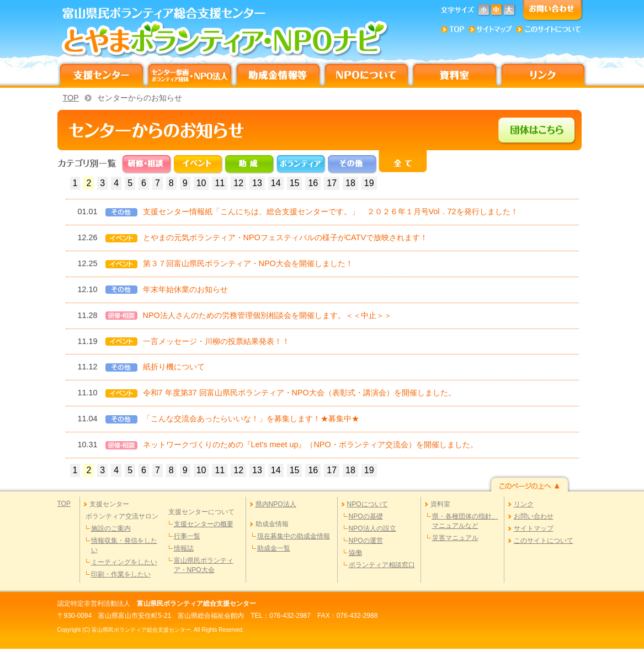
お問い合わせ (534, 516)
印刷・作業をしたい (121, 574)
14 (276, 183)
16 (313, 183)
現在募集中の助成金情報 (294, 536)
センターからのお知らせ (140, 98)
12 (238, 183)
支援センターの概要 (204, 524)
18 (350, 183)
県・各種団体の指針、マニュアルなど (465, 521)
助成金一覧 (274, 548)
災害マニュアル (455, 538)
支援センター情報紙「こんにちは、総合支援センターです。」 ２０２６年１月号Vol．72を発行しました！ (331, 211)
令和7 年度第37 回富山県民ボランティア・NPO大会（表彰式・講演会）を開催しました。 (299, 393)
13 (257, 183)
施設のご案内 (111, 528)
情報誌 (184, 548)
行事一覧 (187, 536)
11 (220, 183)
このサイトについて (544, 541)
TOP (71, 98)
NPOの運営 (366, 541)
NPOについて (368, 504)
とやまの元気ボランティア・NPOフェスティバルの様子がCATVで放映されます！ (286, 237)
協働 (355, 553)
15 (295, 183)
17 (332, 183)
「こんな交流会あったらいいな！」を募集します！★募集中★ (251, 419)
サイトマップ (534, 528)
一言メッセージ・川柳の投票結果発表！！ (216, 341)
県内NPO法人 (276, 504)
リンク (524, 504)
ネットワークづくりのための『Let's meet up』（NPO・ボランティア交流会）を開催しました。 (310, 444)
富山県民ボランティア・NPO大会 (204, 565)
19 (369, 183)
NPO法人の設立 (372, 528)
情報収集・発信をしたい (124, 545)
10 (201, 183)
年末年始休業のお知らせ (185, 289)
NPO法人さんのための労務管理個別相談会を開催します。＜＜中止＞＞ (267, 315)
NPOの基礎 (366, 516)
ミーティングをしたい (124, 562)
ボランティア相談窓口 (382, 565)
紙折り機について (174, 367)
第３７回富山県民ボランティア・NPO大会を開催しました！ (248, 263)
